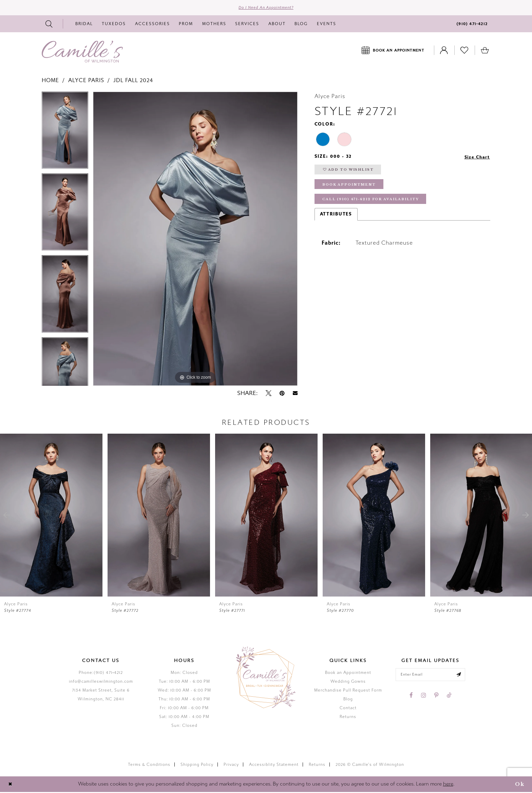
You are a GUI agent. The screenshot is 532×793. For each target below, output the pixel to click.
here (448, 785)
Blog (348, 700)
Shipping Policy (197, 766)
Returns (348, 718)
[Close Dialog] (11, 785)
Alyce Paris (86, 81)
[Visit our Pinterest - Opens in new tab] (436, 697)
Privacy (231, 766)
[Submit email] (460, 676)
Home (50, 81)
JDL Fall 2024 (133, 81)
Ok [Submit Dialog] (519, 785)
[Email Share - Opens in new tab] (295, 394)
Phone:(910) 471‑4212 (101, 674)
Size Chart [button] (476, 158)
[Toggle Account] (444, 51)
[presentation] (51, 516)
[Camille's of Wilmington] (82, 53)
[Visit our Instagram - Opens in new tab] (424, 697)
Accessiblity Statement (274, 766)
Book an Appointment (348, 674)
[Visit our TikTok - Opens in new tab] (449, 697)
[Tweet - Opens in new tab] (269, 394)
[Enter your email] (430, 676)
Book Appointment (350, 187)
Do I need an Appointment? (266, 8)
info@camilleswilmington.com (101, 682)
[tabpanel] (65, 134)
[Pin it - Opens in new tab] (282, 394)
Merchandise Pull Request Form (348, 691)
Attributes (336, 218)
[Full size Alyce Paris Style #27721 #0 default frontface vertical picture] (195, 240)
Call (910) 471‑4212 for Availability (374, 203)
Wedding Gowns (348, 682)
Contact (348, 709)
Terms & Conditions (149, 766)
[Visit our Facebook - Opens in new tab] (411, 697)
